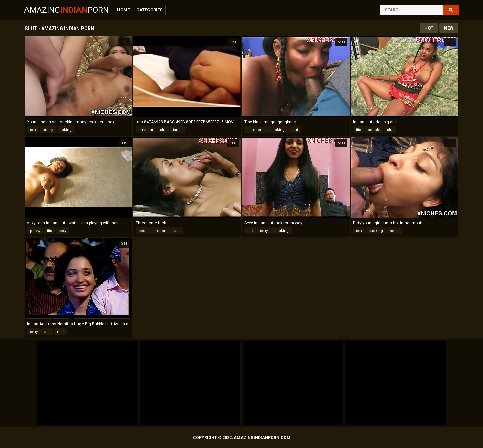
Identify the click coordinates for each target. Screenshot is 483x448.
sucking (278, 130)
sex (33, 130)
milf (61, 332)
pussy (48, 130)
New (449, 28)
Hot (429, 28)
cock (394, 231)
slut (163, 130)
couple (374, 130)
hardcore (255, 130)
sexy (63, 231)
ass (177, 231)
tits (358, 130)
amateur (146, 130)
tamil (177, 130)
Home (123, 10)
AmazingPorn (66, 10)
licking (66, 130)
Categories (149, 10)
